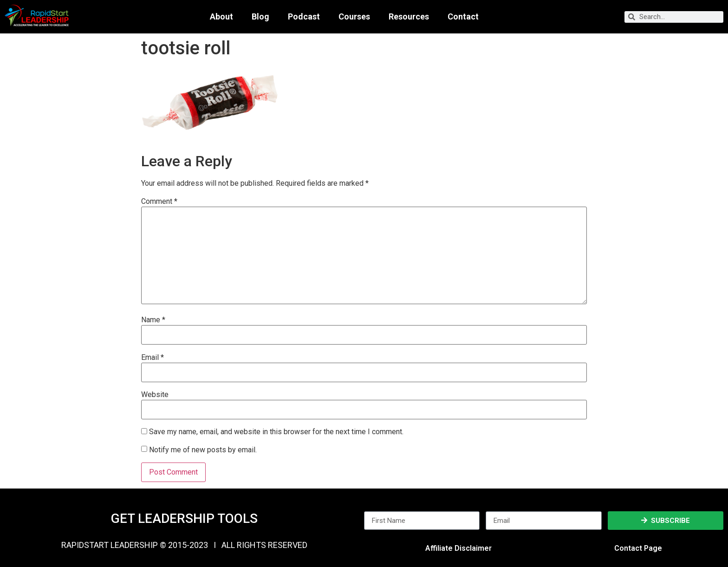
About (221, 17)
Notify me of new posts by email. (203, 450)
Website (155, 395)
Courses (354, 17)
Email (153, 358)
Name (153, 320)
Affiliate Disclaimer (458, 548)
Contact (463, 17)
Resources (409, 17)
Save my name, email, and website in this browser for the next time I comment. (276, 432)
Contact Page (638, 548)
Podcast (304, 17)
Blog (260, 17)
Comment (159, 202)
